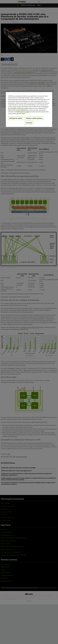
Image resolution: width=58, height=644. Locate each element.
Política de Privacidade (23, 112)
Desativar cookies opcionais (34, 118)
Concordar (29, 123)
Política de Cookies (22, 108)
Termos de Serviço (21, 110)
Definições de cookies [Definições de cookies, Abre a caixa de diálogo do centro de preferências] (16, 118)
